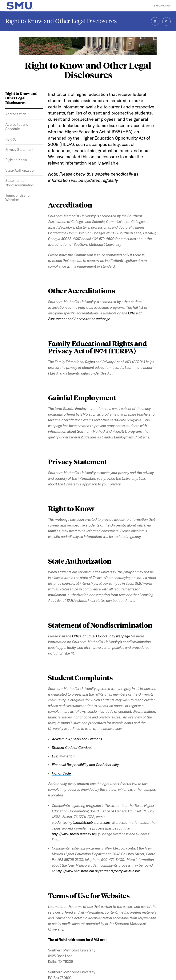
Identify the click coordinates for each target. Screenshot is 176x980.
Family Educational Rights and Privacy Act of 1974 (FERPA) (97, 347)
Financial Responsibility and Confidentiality (85, 765)
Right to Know (16, 160)
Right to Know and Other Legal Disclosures (61, 21)
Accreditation (16, 114)
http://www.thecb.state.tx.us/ (74, 834)
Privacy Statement (19, 150)
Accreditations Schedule (17, 127)
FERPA (11, 139)
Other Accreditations (82, 291)
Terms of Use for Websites (18, 198)
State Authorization (20, 170)
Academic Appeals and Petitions (77, 739)
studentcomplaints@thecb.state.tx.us (81, 822)
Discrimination (63, 756)
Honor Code (61, 773)
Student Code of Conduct (72, 748)
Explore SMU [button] (162, 6)
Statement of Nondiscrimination (20, 183)
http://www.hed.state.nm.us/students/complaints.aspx (98, 871)
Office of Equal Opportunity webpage (101, 636)
